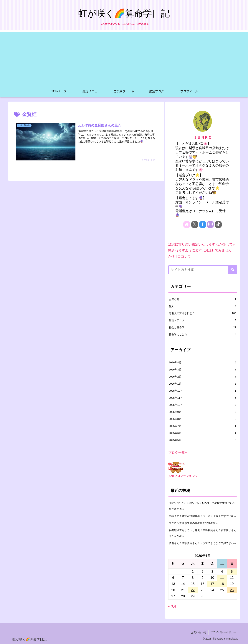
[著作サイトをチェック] (187, 225)
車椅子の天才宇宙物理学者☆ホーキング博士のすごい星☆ (203, 516)
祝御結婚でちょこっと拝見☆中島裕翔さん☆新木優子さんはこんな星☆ (203, 533)
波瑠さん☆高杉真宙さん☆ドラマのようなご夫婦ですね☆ (203, 543)
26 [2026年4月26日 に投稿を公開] (232, 590)
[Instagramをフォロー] (210, 225)
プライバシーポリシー (223, 632)
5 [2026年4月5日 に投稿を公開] (232, 572)
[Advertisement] (124, 58)
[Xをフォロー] (195, 225)
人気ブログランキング (183, 476)
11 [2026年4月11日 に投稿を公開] (222, 578)
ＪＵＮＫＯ (203, 137)
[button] (233, 270)
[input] (203, 270)
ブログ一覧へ (178, 453)
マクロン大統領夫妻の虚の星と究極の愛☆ (194, 523)
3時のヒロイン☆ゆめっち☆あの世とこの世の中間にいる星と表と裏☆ (202, 506)
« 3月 (172, 606)
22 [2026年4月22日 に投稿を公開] (193, 590)
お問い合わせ (199, 632)
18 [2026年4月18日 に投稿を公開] (222, 584)
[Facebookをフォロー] (203, 225)
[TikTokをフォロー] (218, 225)
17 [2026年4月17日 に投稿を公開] (212, 584)
